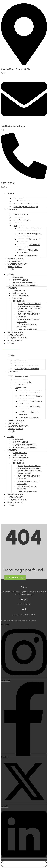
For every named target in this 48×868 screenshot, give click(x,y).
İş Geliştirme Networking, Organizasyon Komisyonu (29, 230)
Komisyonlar (19, 301)
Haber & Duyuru (15, 258)
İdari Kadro (18, 298)
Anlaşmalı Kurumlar (17, 264)
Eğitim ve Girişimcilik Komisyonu (28, 251)
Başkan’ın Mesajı (20, 280)
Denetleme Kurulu (21, 296)
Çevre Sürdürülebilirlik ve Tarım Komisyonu (29, 235)
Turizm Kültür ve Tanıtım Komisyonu (29, 241)
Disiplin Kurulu (19, 293)
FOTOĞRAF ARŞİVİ (15, 261)
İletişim (11, 269)
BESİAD (11, 193)
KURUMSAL (12, 209)
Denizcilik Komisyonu (29, 256)
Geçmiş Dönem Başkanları (24, 283)
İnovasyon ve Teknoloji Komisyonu (28, 246)
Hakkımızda (18, 277)
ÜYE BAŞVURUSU (15, 267)
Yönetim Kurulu (20, 291)
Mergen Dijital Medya (27, 620)
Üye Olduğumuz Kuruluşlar (26, 207)
